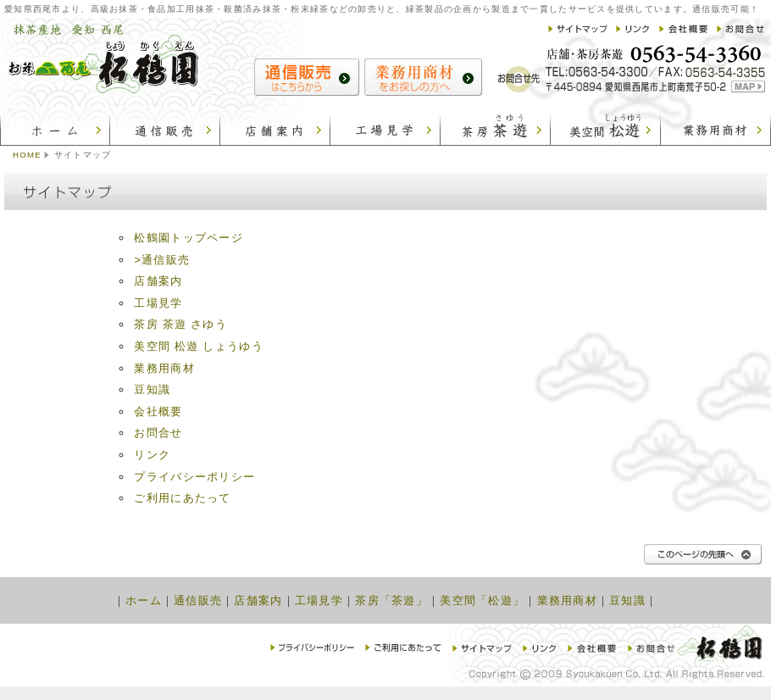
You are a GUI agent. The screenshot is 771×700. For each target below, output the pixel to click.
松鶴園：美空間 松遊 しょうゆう (606, 127)
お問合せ (158, 433)
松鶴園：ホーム (55, 127)
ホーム (144, 600)
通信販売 (198, 600)
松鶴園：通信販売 (165, 127)
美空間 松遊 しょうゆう (198, 346)
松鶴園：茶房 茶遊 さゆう (496, 127)
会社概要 (158, 411)
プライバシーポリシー (194, 477)
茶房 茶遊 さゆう (180, 324)
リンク (152, 455)
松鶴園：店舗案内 (275, 127)
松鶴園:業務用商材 (716, 127)
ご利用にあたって (182, 498)
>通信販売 (162, 260)
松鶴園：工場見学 (385, 127)
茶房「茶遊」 (391, 600)
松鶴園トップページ (189, 238)
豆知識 (152, 389)
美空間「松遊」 (482, 600)
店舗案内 (158, 281)
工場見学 (158, 303)
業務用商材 (164, 368)
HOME (27, 155)
